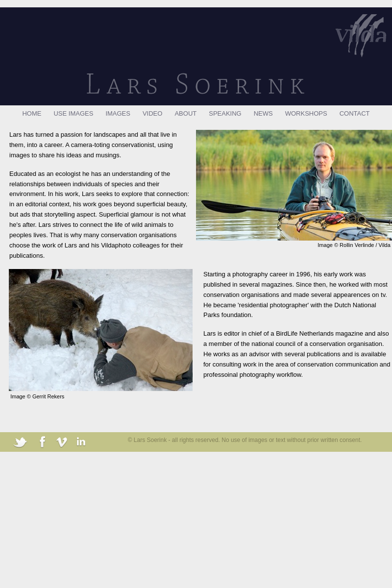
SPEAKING (225, 113)
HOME (32, 113)
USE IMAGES (73, 113)
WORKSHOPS (306, 113)
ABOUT (185, 113)
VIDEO (152, 113)
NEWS (263, 113)
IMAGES (118, 113)
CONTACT (355, 113)
